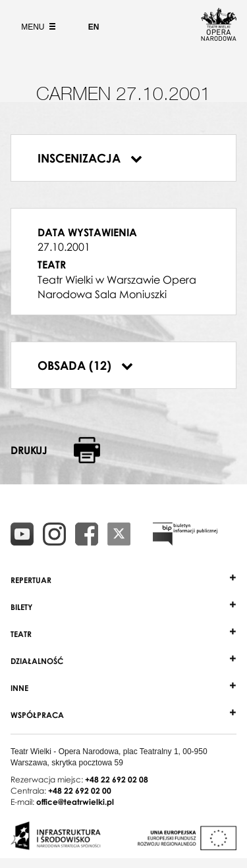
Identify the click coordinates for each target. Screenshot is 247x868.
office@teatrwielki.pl (75, 802)
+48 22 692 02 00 (80, 791)
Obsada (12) (85, 365)
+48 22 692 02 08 (117, 779)
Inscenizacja (90, 158)
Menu (37, 27)
